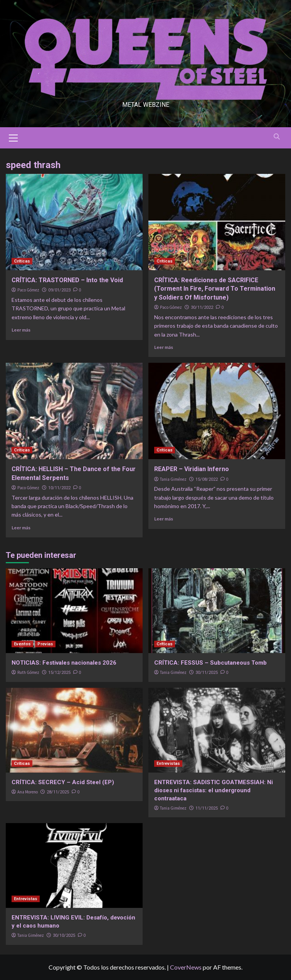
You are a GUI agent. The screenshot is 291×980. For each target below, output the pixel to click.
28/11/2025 (58, 792)
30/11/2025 (207, 673)
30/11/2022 (202, 307)
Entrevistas (168, 764)
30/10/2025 (64, 935)
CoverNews (186, 967)
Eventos (22, 644)
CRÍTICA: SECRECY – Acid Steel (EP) (63, 782)
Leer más (21, 330)
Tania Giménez (173, 479)
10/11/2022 (59, 488)
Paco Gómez (28, 290)
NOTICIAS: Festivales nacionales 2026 (64, 663)
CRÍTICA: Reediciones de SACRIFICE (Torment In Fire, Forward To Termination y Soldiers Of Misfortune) (215, 289)
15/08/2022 (207, 479)
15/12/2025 (59, 673)
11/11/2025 (207, 808)
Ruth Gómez (28, 672)
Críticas (22, 261)
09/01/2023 (59, 290)
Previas (45, 644)
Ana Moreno (28, 792)
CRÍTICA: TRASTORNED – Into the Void (67, 280)
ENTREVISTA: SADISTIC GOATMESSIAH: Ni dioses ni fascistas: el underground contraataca (214, 790)
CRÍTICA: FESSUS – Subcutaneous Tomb (210, 663)
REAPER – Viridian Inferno (192, 469)
